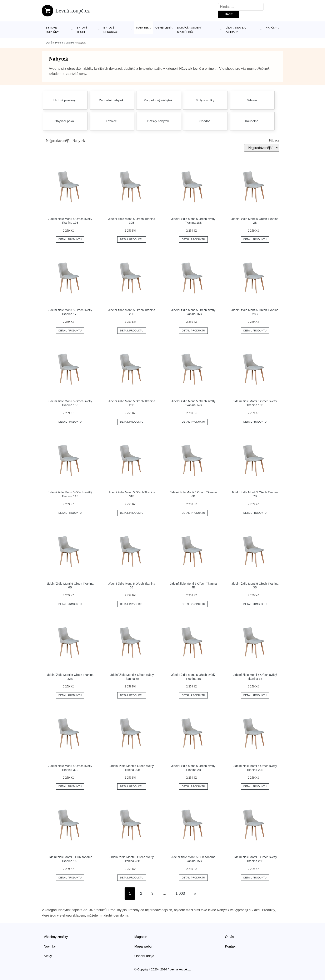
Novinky (50, 946)
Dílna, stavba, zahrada (236, 30)
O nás (229, 937)
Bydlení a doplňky (64, 43)
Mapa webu (143, 946)
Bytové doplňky (52, 30)
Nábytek (143, 28)
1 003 (180, 893)
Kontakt (231, 946)
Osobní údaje (144, 956)
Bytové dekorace (111, 30)
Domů (49, 43)
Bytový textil (82, 30)
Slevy (48, 956)
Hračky (271, 28)
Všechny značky (56, 937)
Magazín (141, 937)
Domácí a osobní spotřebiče (189, 30)
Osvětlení (163, 28)
